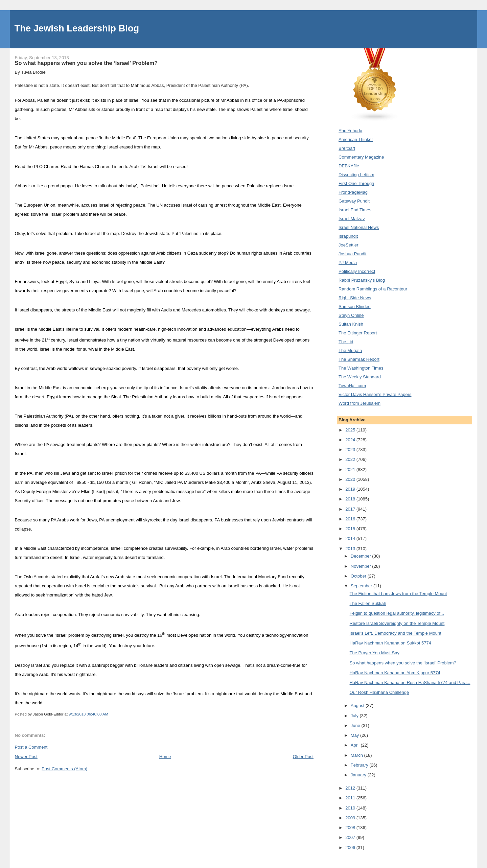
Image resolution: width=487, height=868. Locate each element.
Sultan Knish (351, 324)
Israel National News (359, 227)
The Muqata (350, 350)
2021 (351, 470)
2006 (351, 848)
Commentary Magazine (361, 157)
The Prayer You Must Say (375, 653)
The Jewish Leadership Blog (77, 28)
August (358, 706)
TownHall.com (352, 386)
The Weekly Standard (360, 377)
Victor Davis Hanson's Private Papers (375, 394)
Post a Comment (31, 747)
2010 (351, 808)
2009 (351, 818)
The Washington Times (361, 368)
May (355, 735)
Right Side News (355, 298)
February (360, 765)
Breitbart (347, 148)
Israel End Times (355, 210)
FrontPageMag (353, 192)
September (362, 586)
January (359, 775)
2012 (351, 788)
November (362, 566)
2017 (351, 509)
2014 (351, 538)
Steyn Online (351, 315)
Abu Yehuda (350, 131)
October (359, 576)
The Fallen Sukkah (368, 603)
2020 (351, 479)
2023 (351, 450)
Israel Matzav (352, 219)
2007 (351, 837)
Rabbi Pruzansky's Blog (362, 280)
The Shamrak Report (359, 359)
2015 (351, 529)
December (362, 556)
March (357, 755)
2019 (351, 489)
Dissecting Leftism (356, 175)
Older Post (303, 757)
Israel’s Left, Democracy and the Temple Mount (396, 633)
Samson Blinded (355, 307)
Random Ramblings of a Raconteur (373, 289)
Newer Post (26, 757)
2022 (351, 459)
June (356, 725)
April (356, 745)
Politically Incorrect (357, 271)
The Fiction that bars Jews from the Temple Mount (398, 594)
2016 (351, 519)
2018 (351, 499)
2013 (351, 549)
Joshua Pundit (352, 254)
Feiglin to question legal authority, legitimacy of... (397, 613)
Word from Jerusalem (360, 403)
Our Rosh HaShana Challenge (379, 692)
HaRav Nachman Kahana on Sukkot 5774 (390, 643)
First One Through (356, 183)
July (355, 716)
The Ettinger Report (358, 333)
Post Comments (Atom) (64, 769)
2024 (351, 440)
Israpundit (348, 236)
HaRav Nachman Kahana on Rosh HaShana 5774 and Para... (410, 683)
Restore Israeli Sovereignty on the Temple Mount (397, 623)
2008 (351, 828)
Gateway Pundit (354, 201)
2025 (351, 430)
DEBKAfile (349, 166)
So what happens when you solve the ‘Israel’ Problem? (403, 663)
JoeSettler (349, 245)
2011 (351, 798)
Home (165, 757)
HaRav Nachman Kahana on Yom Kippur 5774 (395, 673)
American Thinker (356, 139)
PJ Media (348, 263)
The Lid (346, 342)
